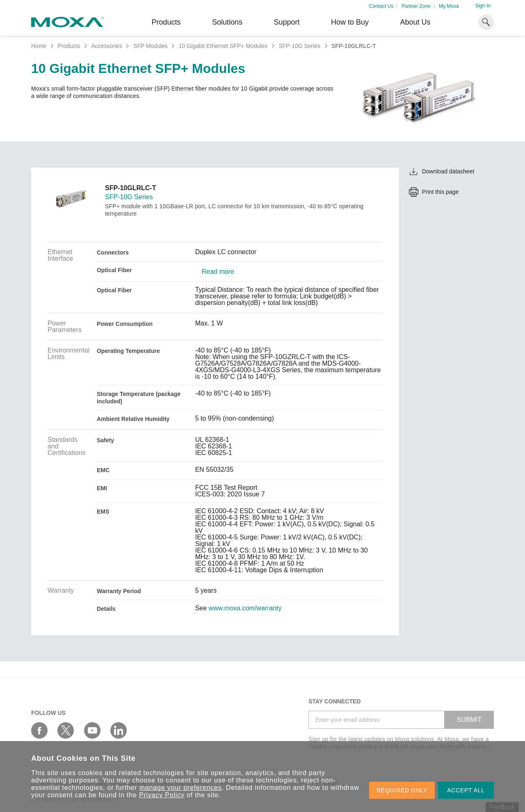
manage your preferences (181, 788)
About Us (415, 22)
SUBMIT (469, 720)
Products (69, 46)
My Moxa (449, 6)
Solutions (227, 22)
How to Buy (350, 22)
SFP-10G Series (299, 46)
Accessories (106, 46)
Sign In (483, 6)
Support (286, 22)
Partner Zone (416, 6)
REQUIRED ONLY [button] (402, 790)
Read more (218, 272)
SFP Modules (151, 46)
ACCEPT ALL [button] (466, 790)
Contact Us (381, 6)
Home (39, 46)
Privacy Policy (162, 795)
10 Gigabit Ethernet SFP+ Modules (223, 46)
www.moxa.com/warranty (245, 608)
